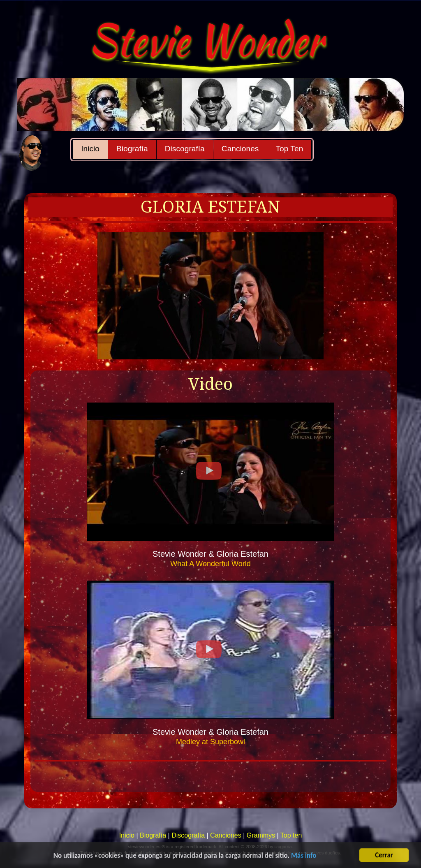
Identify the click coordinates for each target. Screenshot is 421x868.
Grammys (261, 835)
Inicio (90, 149)
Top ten (291, 835)
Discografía (185, 149)
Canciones (240, 149)
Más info (304, 858)
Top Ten (289, 149)
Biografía (132, 149)
